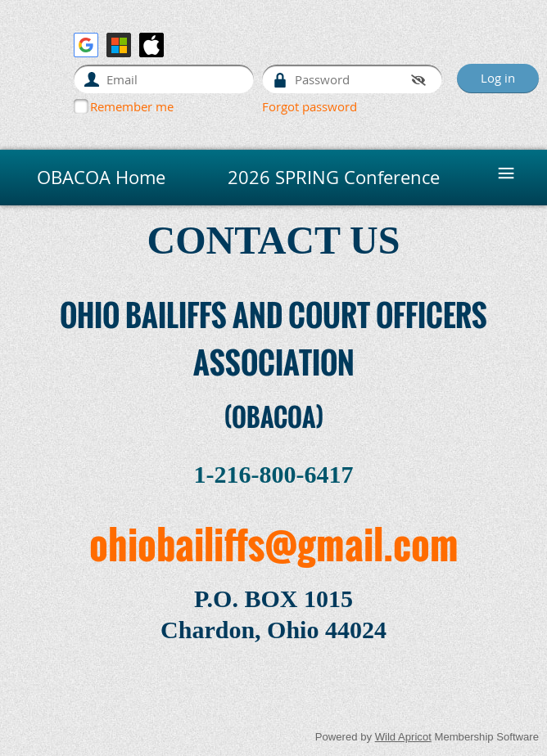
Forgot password (310, 106)
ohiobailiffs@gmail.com (274, 544)
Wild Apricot (403, 737)
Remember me (132, 106)
